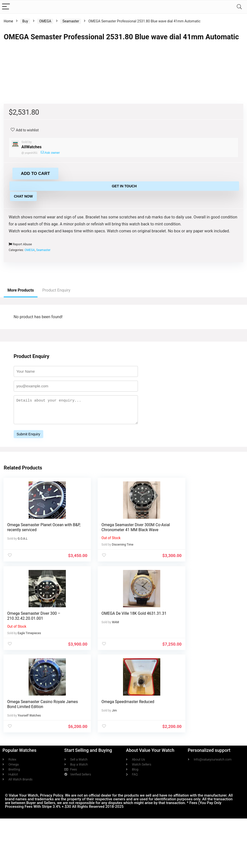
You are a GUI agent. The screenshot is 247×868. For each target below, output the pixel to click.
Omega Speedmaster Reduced (198, 752)
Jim (185, 761)
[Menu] (6, 7)
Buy (25, 21)
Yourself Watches (112, 766)
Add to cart (35, 308)
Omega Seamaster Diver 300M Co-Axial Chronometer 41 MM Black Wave (120, 664)
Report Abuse (20, 379)
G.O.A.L (23, 673)
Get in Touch (124, 320)
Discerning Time (111, 684)
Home (8, 21)
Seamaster (71, 21)
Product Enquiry (56, 425)
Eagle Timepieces (194, 679)
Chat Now (23, 331)
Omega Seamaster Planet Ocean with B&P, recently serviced (36, 662)
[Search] (239, 7)
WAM (21, 766)
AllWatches (31, 281)
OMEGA (45, 21)
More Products (21, 425)
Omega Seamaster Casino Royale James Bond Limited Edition (119, 754)
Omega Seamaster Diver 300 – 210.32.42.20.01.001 (199, 662)
